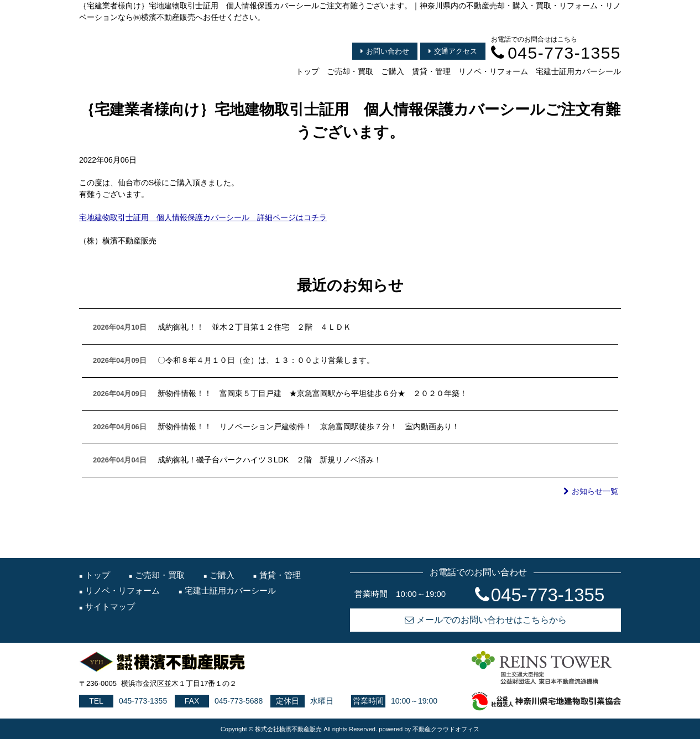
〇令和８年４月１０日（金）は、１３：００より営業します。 (266, 360)
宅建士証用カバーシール (578, 71)
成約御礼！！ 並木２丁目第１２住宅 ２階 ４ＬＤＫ (254, 327)
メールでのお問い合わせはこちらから (486, 620)
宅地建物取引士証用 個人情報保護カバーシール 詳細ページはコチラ (203, 217)
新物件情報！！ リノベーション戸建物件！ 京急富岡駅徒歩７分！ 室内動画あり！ (309, 426)
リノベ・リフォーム (493, 71)
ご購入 (393, 71)
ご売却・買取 (350, 71)
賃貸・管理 (431, 71)
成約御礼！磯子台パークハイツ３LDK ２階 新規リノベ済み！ (270, 460)
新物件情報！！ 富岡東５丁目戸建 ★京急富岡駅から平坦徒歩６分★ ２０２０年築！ (312, 393)
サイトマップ (110, 607)
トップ (307, 71)
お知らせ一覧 (591, 491)
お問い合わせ (385, 51)
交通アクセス (453, 51)
